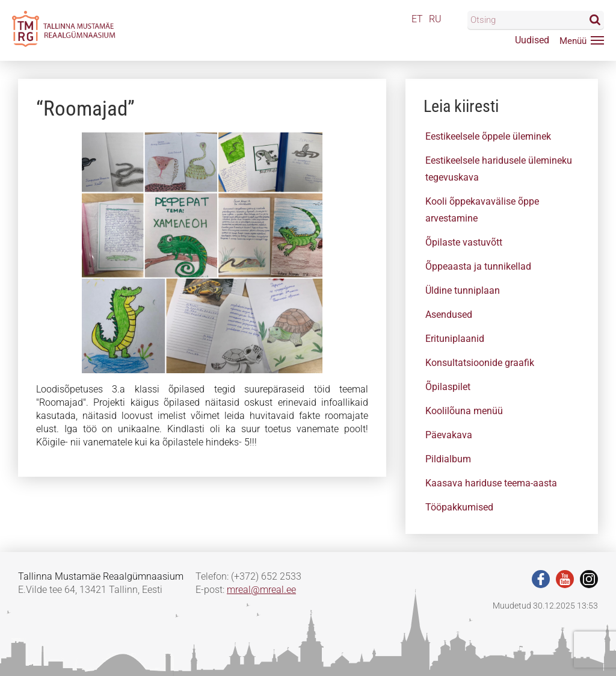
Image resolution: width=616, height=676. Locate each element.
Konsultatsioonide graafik (480, 363)
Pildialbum (448, 459)
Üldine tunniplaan (463, 290)
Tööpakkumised (459, 507)
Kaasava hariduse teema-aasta (491, 483)
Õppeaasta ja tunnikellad (478, 266)
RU (435, 19)
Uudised (532, 40)
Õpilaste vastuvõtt (464, 242)
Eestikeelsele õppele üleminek (488, 136)
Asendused (449, 315)
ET (417, 19)
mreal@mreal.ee (261, 590)
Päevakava (449, 435)
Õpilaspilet (448, 387)
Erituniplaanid (455, 339)
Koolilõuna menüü (464, 411)
